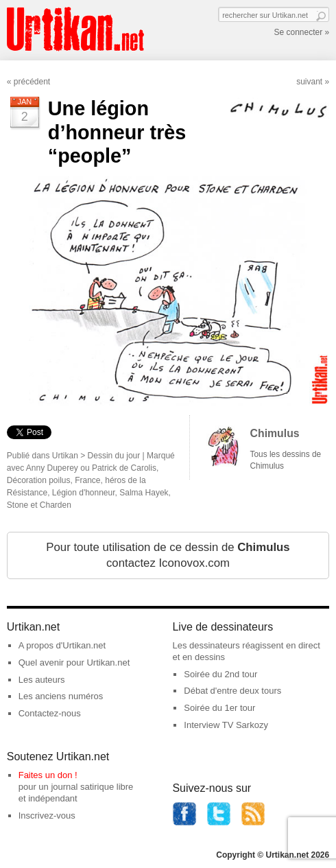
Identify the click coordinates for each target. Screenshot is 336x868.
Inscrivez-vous (47, 816)
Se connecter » (301, 32)
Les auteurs (42, 680)
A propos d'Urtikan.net (62, 645)
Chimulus (275, 433)
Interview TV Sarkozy (226, 725)
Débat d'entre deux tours (232, 691)
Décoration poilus (39, 480)
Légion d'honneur (84, 493)
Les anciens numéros (61, 696)
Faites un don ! (48, 775)
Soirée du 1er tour (219, 708)
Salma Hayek (144, 493)
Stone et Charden (39, 505)
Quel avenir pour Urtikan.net (74, 662)
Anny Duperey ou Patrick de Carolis (91, 468)
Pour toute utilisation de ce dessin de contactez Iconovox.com (168, 555)
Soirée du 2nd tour (220, 674)
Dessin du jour (114, 456)
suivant (309, 82)
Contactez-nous (50, 713)
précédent (32, 82)
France (87, 480)
